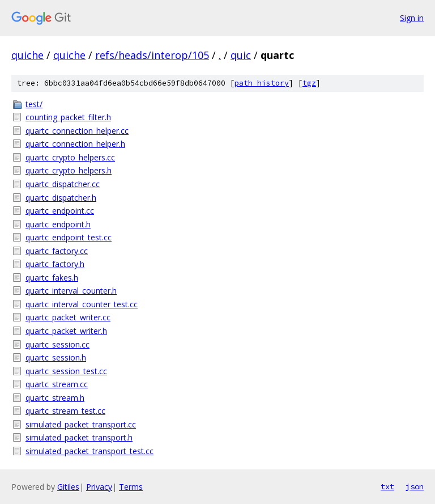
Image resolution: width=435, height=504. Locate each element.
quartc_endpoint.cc (60, 211)
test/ (34, 104)
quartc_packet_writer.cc (68, 317)
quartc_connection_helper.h (75, 144)
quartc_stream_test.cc (65, 411)
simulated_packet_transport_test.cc (89, 451)
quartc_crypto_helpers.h (69, 170)
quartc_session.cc (57, 344)
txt (387, 486)
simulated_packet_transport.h (79, 437)
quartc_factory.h (55, 264)
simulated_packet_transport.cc (81, 424)
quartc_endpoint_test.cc (69, 237)
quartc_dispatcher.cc (63, 184)
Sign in (412, 18)
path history (262, 83)
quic (241, 55)
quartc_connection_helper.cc (77, 131)
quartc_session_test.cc (66, 371)
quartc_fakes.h (52, 278)
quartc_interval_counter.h (71, 291)
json (415, 486)
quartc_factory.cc (57, 251)
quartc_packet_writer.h (66, 331)
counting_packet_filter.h (68, 117)
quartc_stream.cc (57, 384)
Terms (131, 487)
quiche (27, 55)
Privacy (99, 487)
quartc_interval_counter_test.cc (82, 304)
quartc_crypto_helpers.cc (70, 157)
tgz (309, 83)
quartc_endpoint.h (58, 224)
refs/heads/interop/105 (152, 55)
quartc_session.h (56, 357)
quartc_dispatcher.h (61, 198)
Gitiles (68, 487)
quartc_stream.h (55, 398)
